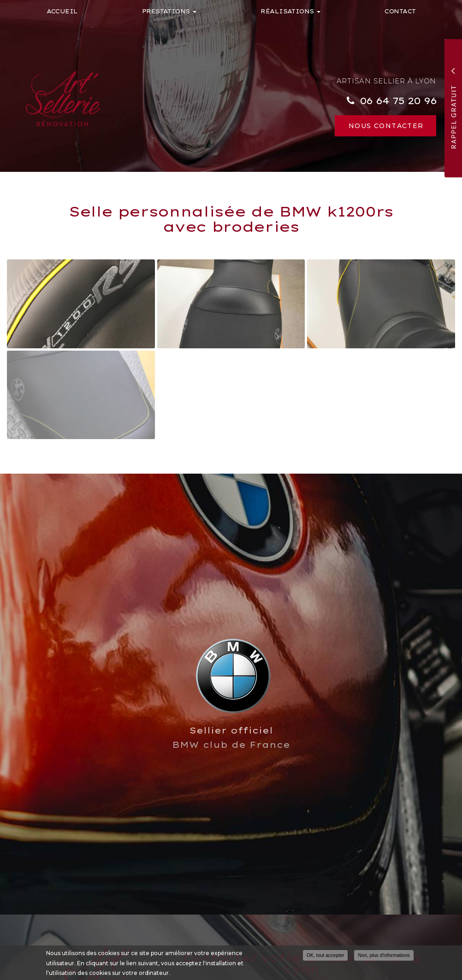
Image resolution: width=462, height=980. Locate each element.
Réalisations (290, 11)
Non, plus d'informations (384, 956)
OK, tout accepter (326, 956)
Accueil (62, 11)
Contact (400, 11)
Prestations (169, 11)
